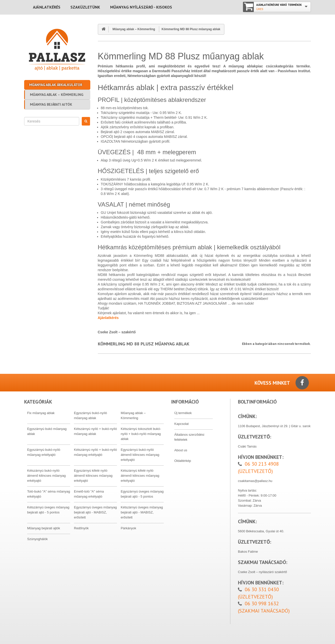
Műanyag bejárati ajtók (51, 104)
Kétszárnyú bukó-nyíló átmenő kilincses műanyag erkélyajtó (46, 476)
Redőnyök (81, 528)
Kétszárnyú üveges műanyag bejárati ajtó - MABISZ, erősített (142, 512)
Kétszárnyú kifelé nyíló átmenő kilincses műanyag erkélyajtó (140, 476)
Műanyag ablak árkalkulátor (56, 85)
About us (181, 450)
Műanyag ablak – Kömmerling (57, 95)
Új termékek (183, 413)
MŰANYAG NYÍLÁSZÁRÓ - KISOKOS (141, 7)
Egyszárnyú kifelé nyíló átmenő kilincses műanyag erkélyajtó (93, 476)
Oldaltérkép (183, 461)
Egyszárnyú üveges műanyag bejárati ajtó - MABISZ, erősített (95, 512)
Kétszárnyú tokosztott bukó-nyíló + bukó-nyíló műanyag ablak (141, 434)
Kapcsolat (181, 424)
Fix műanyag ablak (41, 413)
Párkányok (128, 528)
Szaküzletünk (85, 7)
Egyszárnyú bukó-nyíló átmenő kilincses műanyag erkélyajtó (140, 455)
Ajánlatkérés (47, 7)
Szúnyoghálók (37, 539)
